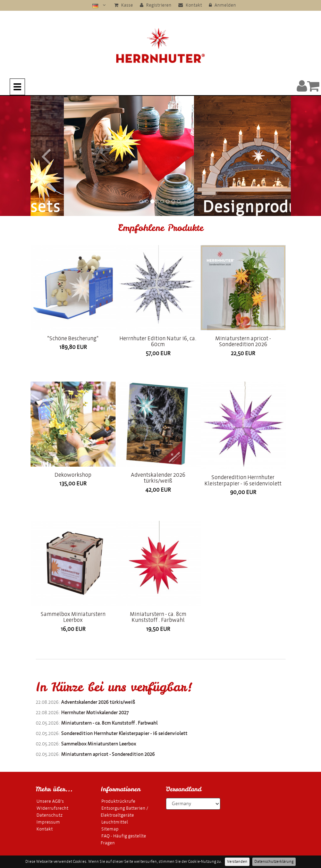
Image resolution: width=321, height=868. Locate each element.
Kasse (124, 5)
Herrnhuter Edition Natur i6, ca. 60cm (158, 341)
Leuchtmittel (115, 822)
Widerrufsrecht (52, 808)
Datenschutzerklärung (274, 862)
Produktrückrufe (118, 801)
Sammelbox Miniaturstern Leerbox (73, 617)
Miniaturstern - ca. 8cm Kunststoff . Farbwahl (158, 617)
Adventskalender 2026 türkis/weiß (158, 478)
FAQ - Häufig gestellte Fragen (123, 839)
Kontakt (190, 5)
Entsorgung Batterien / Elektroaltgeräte (124, 812)
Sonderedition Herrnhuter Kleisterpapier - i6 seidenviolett (243, 480)
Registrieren (156, 5)
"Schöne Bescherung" (73, 338)
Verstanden (237, 862)
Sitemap (110, 829)
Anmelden (222, 5)
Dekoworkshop (73, 475)
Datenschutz (49, 815)
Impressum (48, 822)
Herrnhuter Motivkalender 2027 (95, 713)
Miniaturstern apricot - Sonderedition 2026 (243, 341)
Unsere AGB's (50, 801)
